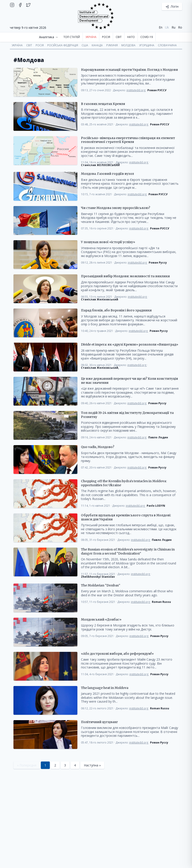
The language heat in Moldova (105, 688)
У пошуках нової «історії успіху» (108, 242)
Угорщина (147, 45)
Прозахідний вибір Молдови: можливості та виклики (125, 276)
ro (180, 27)
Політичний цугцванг (99, 722)
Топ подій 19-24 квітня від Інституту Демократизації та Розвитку (127, 415)
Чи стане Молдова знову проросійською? (116, 208)
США (85, 45)
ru (173, 27)
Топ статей (72, 37)
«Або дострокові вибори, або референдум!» (117, 654)
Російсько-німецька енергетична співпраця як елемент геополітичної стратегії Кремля (128, 140)
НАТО (131, 37)
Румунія (112, 45)
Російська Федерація (63, 45)
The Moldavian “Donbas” (101, 585)
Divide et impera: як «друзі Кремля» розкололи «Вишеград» (130, 345)
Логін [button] (172, 6)
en (161, 27)
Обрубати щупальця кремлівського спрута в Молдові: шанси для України (126, 517)
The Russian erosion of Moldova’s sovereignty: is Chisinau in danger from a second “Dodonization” (128, 552)
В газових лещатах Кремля (103, 104)
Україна (91, 37)
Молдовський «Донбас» (101, 620)
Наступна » (92, 765)
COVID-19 (147, 37)
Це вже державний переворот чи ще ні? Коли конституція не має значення (130, 381)
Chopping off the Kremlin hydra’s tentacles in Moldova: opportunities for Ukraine (124, 483)
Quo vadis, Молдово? (98, 447)
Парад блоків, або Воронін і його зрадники (116, 310)
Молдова (128, 45)
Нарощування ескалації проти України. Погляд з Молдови (129, 70)
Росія (106, 37)
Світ (119, 37)
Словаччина (167, 45)
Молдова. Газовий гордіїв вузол (107, 174)
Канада (97, 45)
